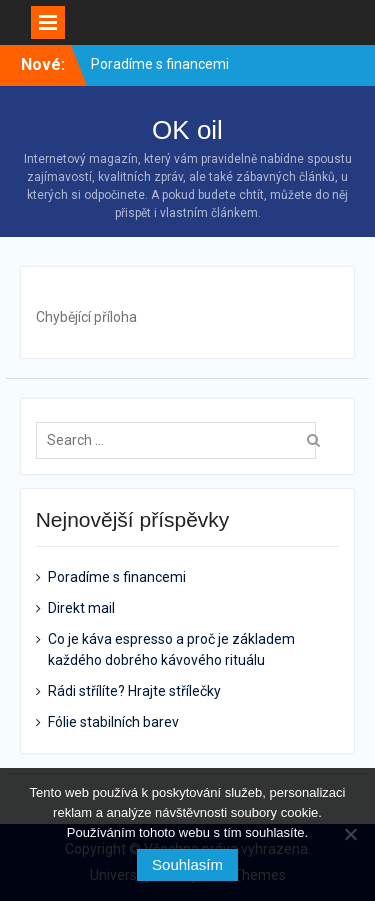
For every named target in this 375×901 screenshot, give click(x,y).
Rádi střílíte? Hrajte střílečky (134, 691)
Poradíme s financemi (160, 64)
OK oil (187, 130)
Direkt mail (81, 608)
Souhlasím (187, 864)
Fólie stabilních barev (113, 722)
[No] (350, 834)
